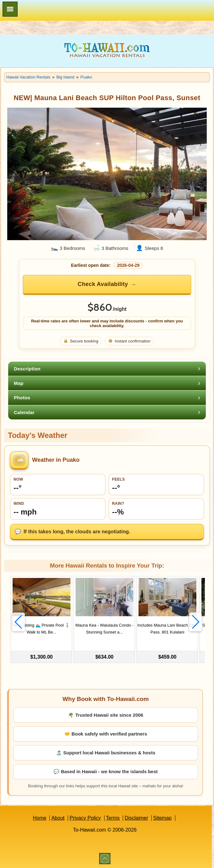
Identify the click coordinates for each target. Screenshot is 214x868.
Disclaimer (136, 817)
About (58, 817)
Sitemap (163, 817)
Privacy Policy (85, 817)
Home (39, 817)
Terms (113, 817)
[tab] (107, 369)
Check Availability (103, 284)
